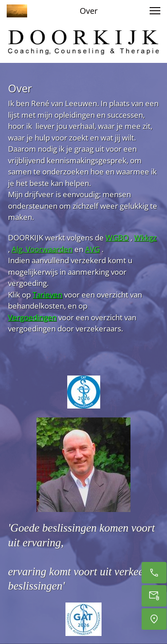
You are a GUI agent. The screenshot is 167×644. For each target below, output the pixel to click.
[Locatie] (154, 619)
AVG (92, 249)
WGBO (117, 237)
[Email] (154, 596)
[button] (155, 11)
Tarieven (47, 295)
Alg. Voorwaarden (42, 249)
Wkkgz (145, 237)
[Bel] (154, 573)
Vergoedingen (32, 317)
